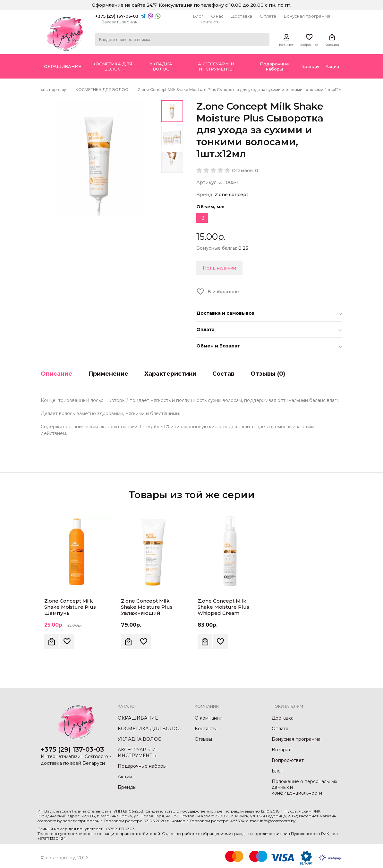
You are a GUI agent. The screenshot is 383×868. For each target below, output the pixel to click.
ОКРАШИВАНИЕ (138, 718)
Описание (56, 374)
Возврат (281, 750)
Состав (223, 374)
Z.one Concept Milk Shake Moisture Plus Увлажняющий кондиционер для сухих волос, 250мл (153, 613)
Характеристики (170, 374)
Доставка (242, 16)
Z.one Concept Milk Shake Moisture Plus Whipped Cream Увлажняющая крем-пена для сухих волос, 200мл (227, 616)
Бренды (127, 787)
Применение (108, 374)
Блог (198, 16)
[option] (99, 159)
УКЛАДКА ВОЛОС (139, 739)
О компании (209, 718)
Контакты (210, 22)
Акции (125, 777)
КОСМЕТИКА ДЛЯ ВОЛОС (149, 729)
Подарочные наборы (142, 766)
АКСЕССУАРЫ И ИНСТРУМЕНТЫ (137, 753)
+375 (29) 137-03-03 (117, 16)
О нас (217, 16)
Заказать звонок (119, 22)
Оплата (268, 16)
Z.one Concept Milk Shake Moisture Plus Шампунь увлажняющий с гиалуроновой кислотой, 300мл (70, 616)
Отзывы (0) (268, 374)
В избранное (223, 292)
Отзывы (203, 739)
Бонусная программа (307, 16)
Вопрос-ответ (288, 760)
